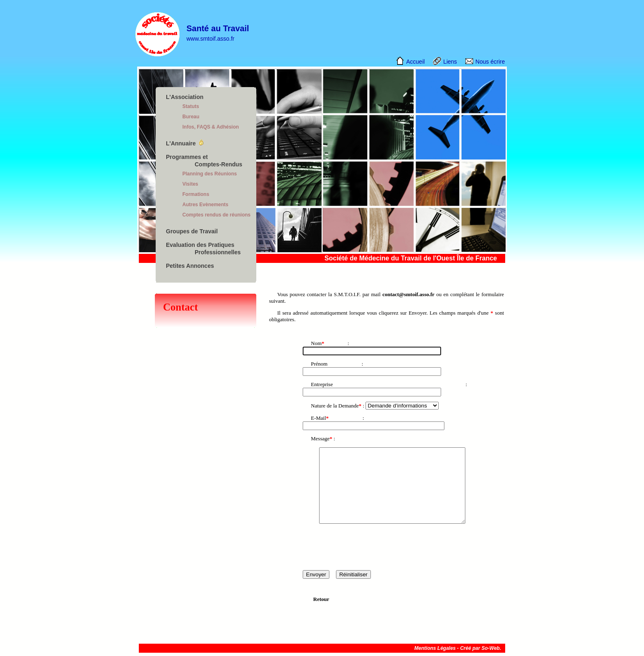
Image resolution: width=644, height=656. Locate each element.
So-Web (490, 648)
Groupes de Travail (192, 231)
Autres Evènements (205, 205)
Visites (190, 184)
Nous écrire (490, 62)
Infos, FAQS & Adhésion (211, 127)
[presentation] (365, 547)
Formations (196, 194)
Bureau (191, 117)
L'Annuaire (181, 143)
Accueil (415, 62)
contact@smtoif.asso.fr (408, 294)
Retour (321, 599)
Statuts (191, 106)
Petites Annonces (190, 266)
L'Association (185, 97)
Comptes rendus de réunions (216, 215)
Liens (450, 62)
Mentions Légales (435, 648)
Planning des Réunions (210, 174)
